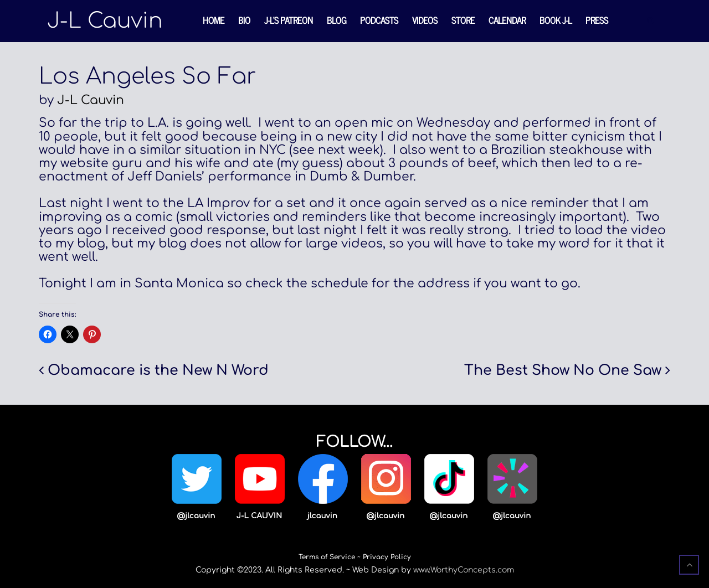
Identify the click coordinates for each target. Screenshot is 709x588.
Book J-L (556, 20)
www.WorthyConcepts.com (464, 570)
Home (214, 20)
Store (463, 20)
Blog (336, 20)
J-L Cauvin (91, 100)
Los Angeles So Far (148, 76)
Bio (244, 20)
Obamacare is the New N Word (158, 370)
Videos (425, 20)
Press (597, 20)
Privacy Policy (387, 557)
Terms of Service (327, 557)
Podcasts (379, 20)
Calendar (507, 20)
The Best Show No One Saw (563, 370)
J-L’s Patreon (289, 20)
